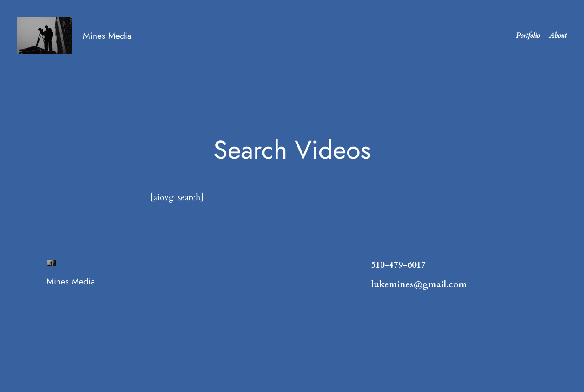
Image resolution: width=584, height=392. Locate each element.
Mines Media (107, 36)
